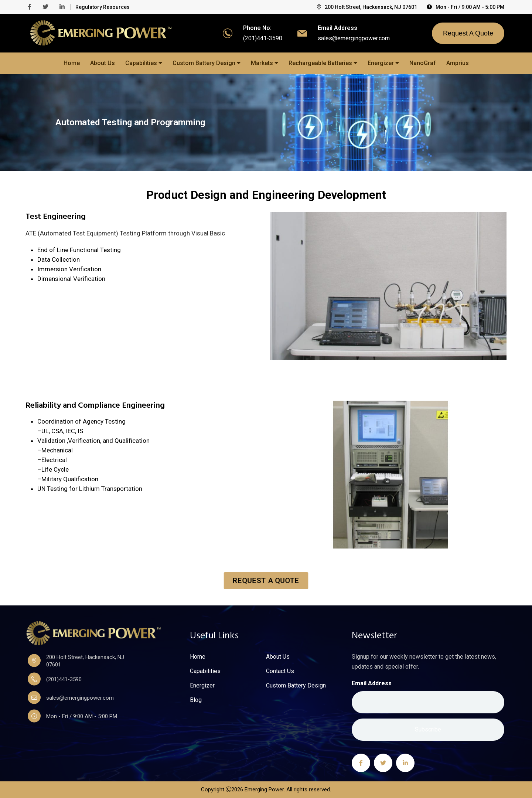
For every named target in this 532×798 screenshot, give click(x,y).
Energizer (383, 63)
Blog (196, 700)
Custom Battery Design (207, 63)
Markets (265, 63)
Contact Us (280, 671)
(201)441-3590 (263, 38)
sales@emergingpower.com (354, 38)
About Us (103, 63)
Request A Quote (468, 33)
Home (72, 63)
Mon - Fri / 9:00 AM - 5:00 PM (465, 7)
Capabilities (144, 63)
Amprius (458, 63)
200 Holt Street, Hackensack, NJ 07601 (367, 7)
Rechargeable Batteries (323, 63)
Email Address (372, 683)
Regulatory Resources (103, 7)
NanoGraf (423, 63)
